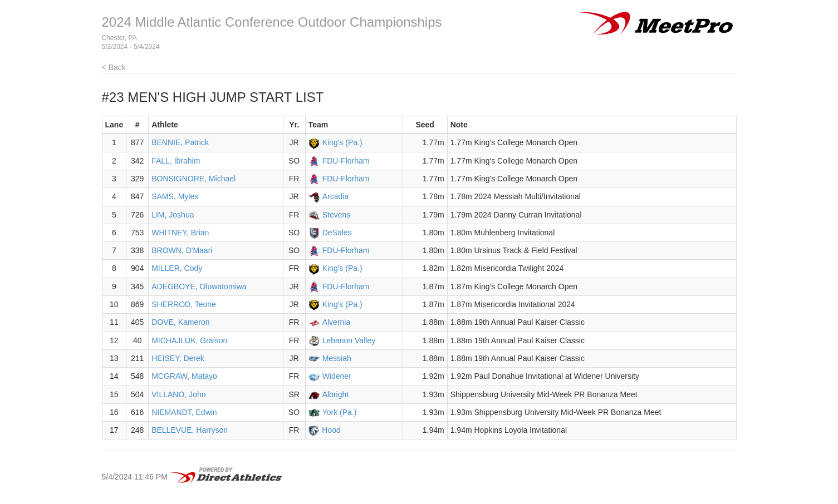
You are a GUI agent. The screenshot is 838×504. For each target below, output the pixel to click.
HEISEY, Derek (178, 358)
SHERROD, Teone (184, 304)
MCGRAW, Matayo (184, 376)
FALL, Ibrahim (176, 161)
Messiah (337, 358)
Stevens (337, 215)
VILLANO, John (178, 394)
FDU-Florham (346, 161)
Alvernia (337, 322)
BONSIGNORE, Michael (193, 179)
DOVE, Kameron (180, 322)
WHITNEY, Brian (180, 233)
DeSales (337, 233)
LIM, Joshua (173, 215)
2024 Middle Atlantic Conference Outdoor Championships (272, 22)
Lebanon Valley (349, 340)
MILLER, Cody (177, 268)
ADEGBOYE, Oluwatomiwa (199, 286)
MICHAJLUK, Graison (189, 340)
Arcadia (335, 196)
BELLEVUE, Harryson (190, 430)
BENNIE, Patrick (180, 142)
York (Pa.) (340, 412)
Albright (335, 394)
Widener (337, 376)
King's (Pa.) (342, 142)
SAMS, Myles (175, 196)
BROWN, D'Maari (182, 250)
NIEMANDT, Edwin (184, 412)
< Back (114, 67)
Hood (331, 430)
